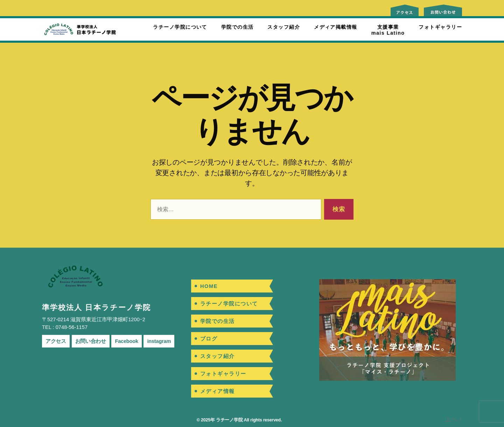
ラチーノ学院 (229, 420)
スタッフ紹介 (284, 27)
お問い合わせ (91, 341)
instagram (159, 341)
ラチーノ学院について (180, 27)
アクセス (56, 341)
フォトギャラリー (440, 27)
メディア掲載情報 (336, 27)
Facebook (126, 341)
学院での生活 (237, 27)
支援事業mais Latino (388, 30)
